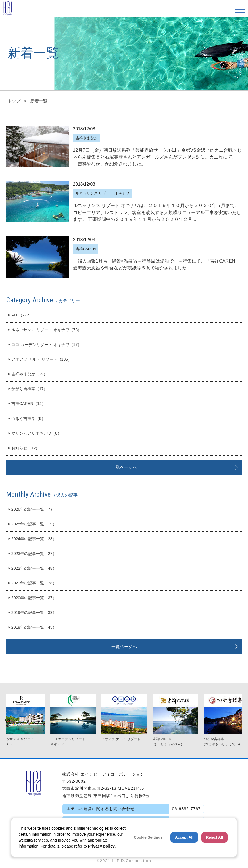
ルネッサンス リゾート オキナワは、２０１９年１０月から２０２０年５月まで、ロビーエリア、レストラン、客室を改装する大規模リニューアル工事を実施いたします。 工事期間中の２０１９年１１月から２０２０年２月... (157, 212)
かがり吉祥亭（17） (28, 389)
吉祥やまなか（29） (28, 374)
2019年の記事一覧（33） (32, 613)
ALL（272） (20, 315)
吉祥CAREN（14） (27, 404)
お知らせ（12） (24, 448)
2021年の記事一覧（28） (32, 583)
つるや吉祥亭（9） (27, 419)
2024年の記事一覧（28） (32, 539)
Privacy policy (101, 846)
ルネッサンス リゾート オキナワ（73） (45, 330)
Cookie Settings (148, 837)
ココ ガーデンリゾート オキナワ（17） (45, 345)
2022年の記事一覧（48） (32, 568)
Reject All (214, 837)
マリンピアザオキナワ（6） (35, 433)
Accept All (184, 837)
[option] (124, 718)
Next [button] (238, 720)
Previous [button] (8, 720)
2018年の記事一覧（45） (32, 627)
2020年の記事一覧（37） (32, 598)
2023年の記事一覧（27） (32, 554)
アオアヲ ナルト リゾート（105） (40, 359)
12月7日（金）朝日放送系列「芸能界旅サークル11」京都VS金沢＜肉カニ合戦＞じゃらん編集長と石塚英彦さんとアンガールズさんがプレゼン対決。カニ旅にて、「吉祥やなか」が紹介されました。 (157, 157)
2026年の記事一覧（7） (31, 509)
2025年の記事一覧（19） (32, 524)
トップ (14, 101)
